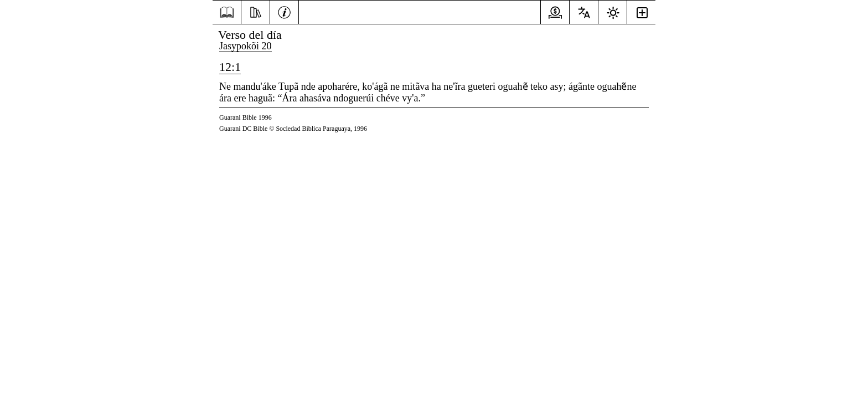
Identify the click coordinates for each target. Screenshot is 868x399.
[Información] (284, 11)
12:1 (230, 67)
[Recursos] (255, 11)
